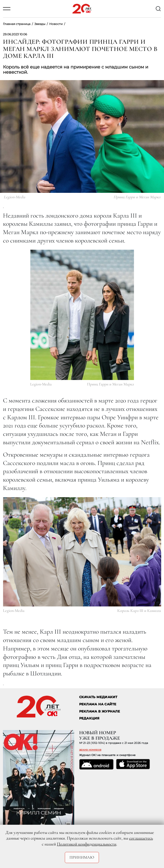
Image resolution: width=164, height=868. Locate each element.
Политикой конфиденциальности (87, 844)
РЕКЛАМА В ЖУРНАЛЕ (100, 711)
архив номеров (90, 750)
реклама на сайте (98, 704)
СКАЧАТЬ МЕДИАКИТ (98, 697)
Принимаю (82, 857)
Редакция (89, 718)
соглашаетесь (141, 838)
